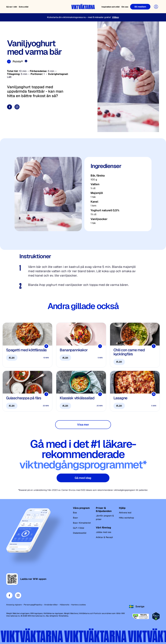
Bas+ (76, 518)
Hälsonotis (65, 605)
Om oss (125, 7)
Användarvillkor (51, 605)
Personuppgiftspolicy (33, 605)
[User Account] (156, 7)
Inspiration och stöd (111, 7)
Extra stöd (24, 7)
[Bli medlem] (140, 7)
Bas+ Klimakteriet (82, 523)
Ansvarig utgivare (14, 605)
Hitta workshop (126, 518)
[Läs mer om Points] (26, 61)
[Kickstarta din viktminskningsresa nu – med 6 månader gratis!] (83, 17)
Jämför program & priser (105, 517)
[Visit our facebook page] (10, 107)
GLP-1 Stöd (78, 528)
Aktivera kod (125, 513)
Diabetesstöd (80, 533)
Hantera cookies (78, 605)
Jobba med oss (103, 532)
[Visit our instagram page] (17, 107)
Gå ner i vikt (12, 7)
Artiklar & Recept (104, 537)
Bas (75, 513)
